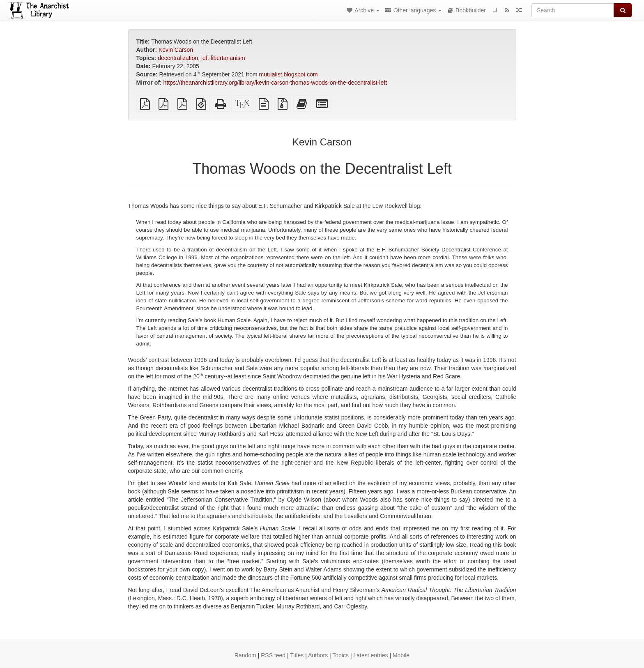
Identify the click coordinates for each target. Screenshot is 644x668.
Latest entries (370, 655)
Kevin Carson (176, 50)
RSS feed (273, 655)
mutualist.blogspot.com (289, 74)
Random (245, 655)
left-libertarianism (223, 58)
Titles (297, 655)
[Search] (573, 10)
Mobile (401, 655)
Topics (340, 655)
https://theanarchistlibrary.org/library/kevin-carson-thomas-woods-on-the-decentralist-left (275, 83)
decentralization (178, 58)
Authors (318, 655)
